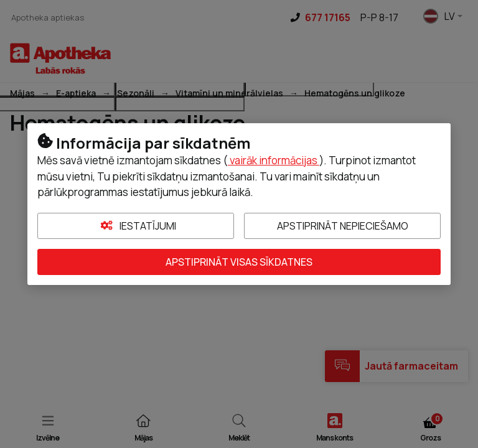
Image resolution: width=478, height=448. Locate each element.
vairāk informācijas (274, 160)
